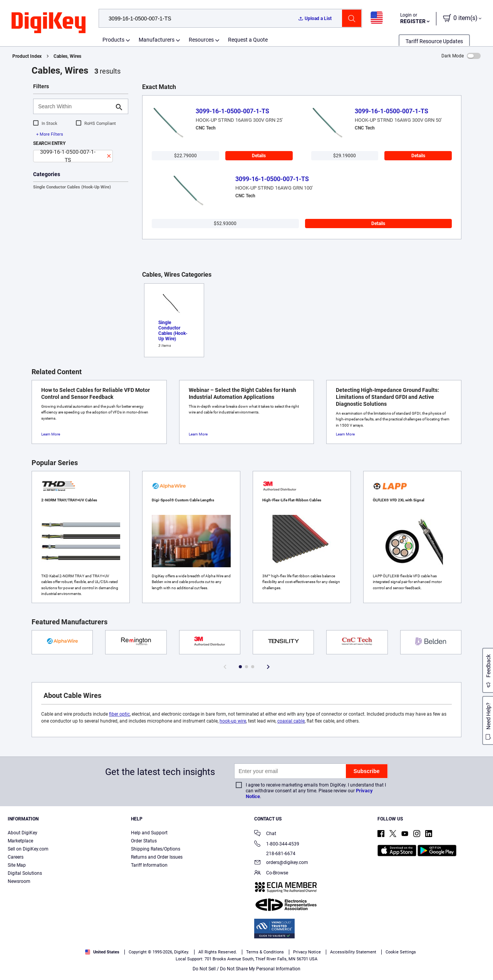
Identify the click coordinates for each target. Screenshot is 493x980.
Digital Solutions (25, 873)
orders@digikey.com (281, 863)
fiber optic (119, 714)
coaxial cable (291, 721)
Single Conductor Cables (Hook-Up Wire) (72, 187)
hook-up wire (233, 721)
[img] (49, 23)
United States (102, 952)
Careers (16, 857)
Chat (265, 834)
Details (259, 156)
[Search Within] (75, 106)
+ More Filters (50, 134)
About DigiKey (23, 833)
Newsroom (19, 881)
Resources (201, 40)
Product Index (27, 56)
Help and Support (149, 833)
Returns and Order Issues (157, 857)
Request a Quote (248, 40)
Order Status (144, 841)
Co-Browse (271, 873)
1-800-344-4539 (277, 845)
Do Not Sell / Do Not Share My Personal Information (246, 969)
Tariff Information (149, 865)
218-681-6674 (275, 854)
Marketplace (20, 841)
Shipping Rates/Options (156, 849)
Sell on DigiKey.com (28, 849)
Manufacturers (157, 40)
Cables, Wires (67, 56)
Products (113, 40)
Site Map (17, 865)
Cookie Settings (401, 952)
